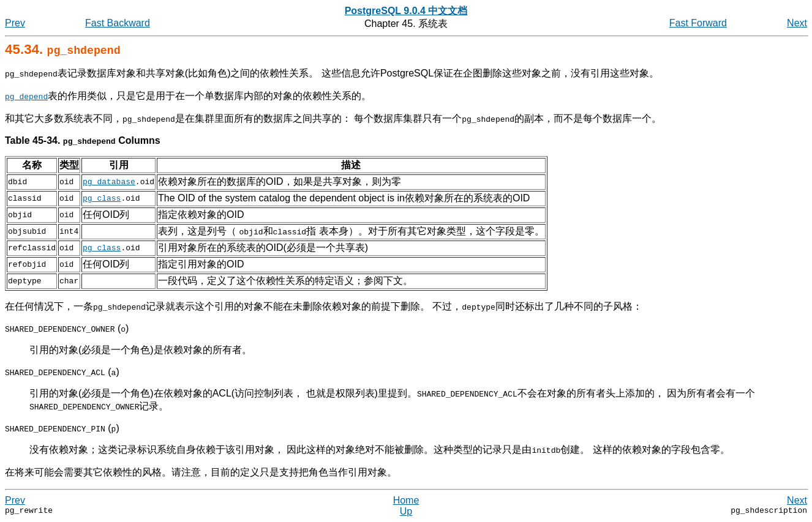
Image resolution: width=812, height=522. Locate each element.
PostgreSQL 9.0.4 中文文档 (406, 11)
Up (406, 511)
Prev (15, 23)
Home (406, 500)
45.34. (63, 49)
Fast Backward (118, 23)
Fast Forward (698, 23)
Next (797, 23)
